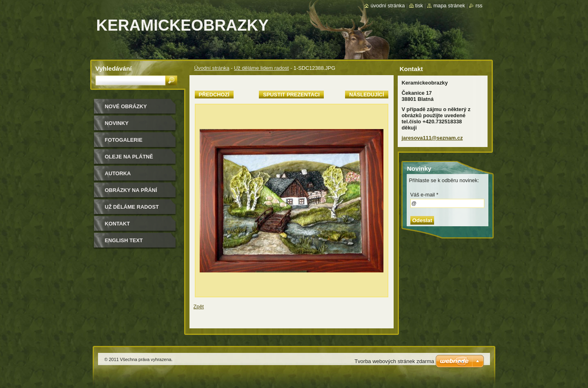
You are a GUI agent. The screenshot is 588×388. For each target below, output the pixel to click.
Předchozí (214, 95)
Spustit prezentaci (291, 95)
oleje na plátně (129, 157)
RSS (479, 6)
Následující (366, 95)
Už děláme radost (132, 207)
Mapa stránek (449, 6)
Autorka (118, 173)
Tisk (419, 6)
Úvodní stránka (212, 68)
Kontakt (118, 224)
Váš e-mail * (424, 195)
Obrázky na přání (131, 190)
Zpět (199, 307)
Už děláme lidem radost (261, 68)
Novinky (117, 123)
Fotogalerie (124, 140)
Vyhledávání (114, 68)
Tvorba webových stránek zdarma (394, 361)
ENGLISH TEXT (124, 240)
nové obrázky (126, 106)
